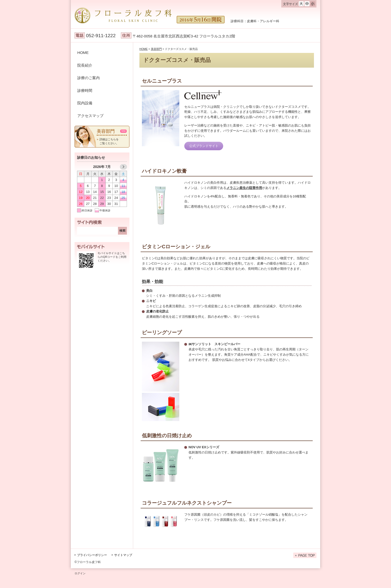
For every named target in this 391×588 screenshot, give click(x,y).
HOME (83, 53)
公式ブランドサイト (204, 146)
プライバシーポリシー (92, 555)
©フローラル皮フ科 (88, 562)
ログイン (80, 573)
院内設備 (85, 103)
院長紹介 (85, 65)
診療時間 (85, 90)
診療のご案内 (89, 78)
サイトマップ (123, 555)
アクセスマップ (90, 116)
